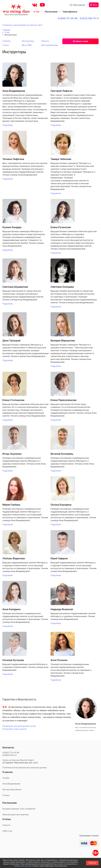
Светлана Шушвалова (15, 287)
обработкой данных (23, 866)
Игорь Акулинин (12, 454)
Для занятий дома (50, 45)
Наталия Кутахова (13, 660)
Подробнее (8, 125)
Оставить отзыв (80, 41)
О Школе (6, 41)
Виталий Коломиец (62, 454)
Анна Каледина (11, 609)
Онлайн (6, 778)
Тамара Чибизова (61, 159)
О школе (8, 772)
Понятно (92, 863)
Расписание (51, 12)
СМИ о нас (7, 831)
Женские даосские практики (16, 814)
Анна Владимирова (14, 91)
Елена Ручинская (61, 227)
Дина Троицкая (11, 341)
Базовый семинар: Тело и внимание (19, 809)
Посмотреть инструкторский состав (19, 726)
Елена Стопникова (13, 400)
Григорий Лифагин (62, 91)
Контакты (8, 747)
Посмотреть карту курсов (14, 729)
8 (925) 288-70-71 (89, 18)
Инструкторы (28, 41)
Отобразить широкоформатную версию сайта (22, 25)
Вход (94, 5)
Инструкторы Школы (12, 789)
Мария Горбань (11, 505)
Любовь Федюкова (14, 558)
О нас (37, 12)
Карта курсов (77, 5)
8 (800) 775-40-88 (68, 18)
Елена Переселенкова (64, 400)
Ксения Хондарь (12, 227)
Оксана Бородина (61, 505)
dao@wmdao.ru (10, 755)
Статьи (6, 45)
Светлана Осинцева (62, 287)
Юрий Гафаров (59, 558)
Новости (45, 41)
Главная (6, 30)
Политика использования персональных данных (25, 767)
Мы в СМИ (27, 45)
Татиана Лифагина (13, 159)
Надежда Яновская (62, 609)
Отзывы (6, 795)
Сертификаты (70, 12)
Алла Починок (59, 660)
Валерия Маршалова (63, 341)
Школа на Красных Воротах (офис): (18, 760)
